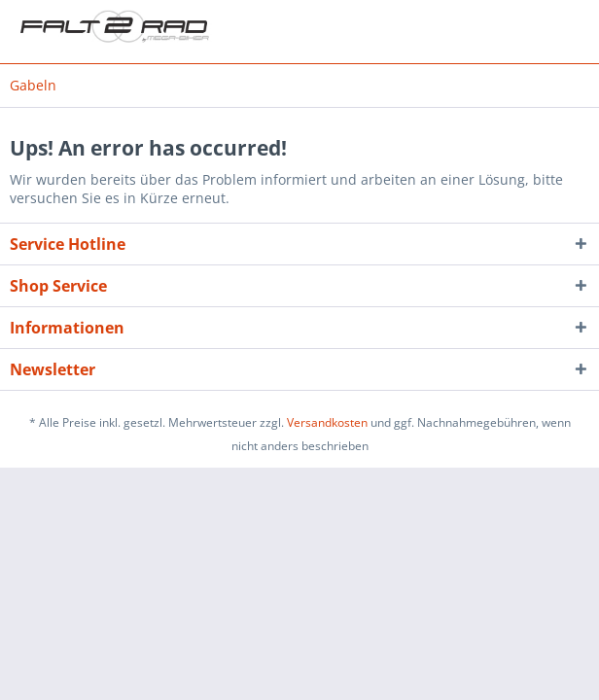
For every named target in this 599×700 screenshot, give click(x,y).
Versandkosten (327, 422)
